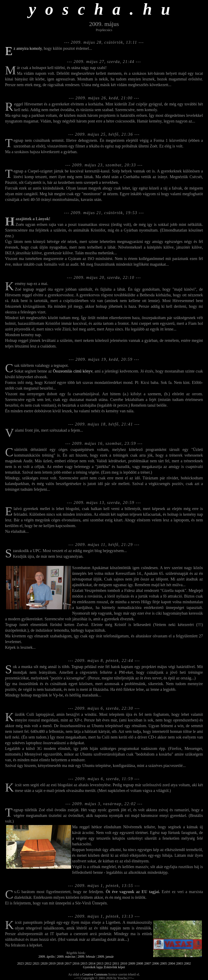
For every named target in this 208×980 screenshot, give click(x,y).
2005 (164, 963)
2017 (68, 963)
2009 (132, 963)
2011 (116, 963)
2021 (36, 963)
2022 (28, 963)
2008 (140, 963)
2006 (156, 963)
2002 (187, 963)
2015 (84, 963)
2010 (124, 963)
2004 (172, 963)
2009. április (47, 957)
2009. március (66, 957)
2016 (76, 963)
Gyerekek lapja (93, 967)
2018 (60, 963)
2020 (44, 963)
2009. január (106, 957)
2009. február (86, 957)
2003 (180, 963)
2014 (92, 963)
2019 (52, 963)
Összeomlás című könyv (73, 371)
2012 (108, 963)
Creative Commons (95, 974)
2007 (148, 963)
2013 (100, 963)
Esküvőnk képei (115, 967)
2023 (21, 963)
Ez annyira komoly (28, 48)
